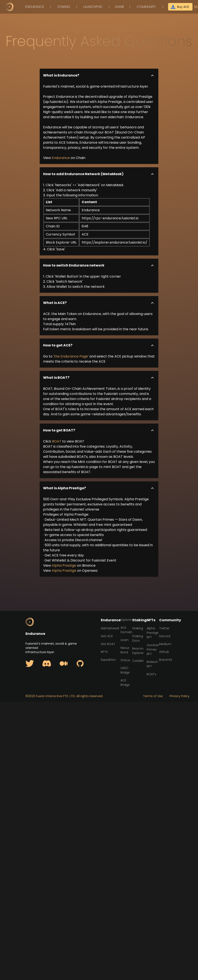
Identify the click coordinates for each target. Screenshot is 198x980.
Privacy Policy (180, 696)
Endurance (61, 158)
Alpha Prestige (64, 565)
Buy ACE (180, 7)
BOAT (57, 441)
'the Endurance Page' (71, 356)
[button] (99, 75)
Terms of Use (153, 696)
